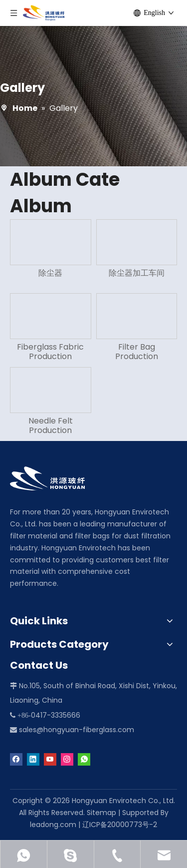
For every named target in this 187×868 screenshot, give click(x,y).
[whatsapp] (84, 759)
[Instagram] (67, 759)
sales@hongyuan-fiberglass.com (77, 730)
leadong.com (53, 825)
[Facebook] (16, 759)
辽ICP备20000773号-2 (120, 825)
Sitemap (101, 813)
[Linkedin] (33, 759)
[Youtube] (50, 759)
